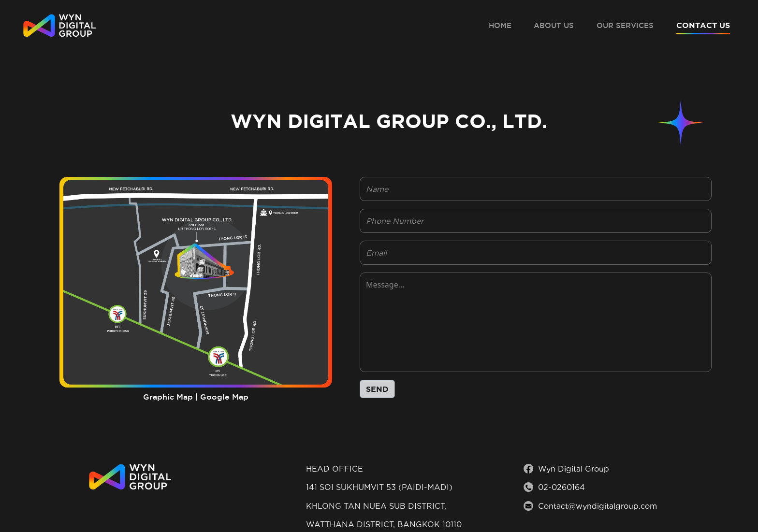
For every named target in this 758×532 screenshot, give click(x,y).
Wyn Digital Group (574, 469)
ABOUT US (554, 25)
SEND (377, 389)
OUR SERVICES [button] (625, 25)
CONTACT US (703, 25)
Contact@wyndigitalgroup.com (598, 506)
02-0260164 (561, 488)
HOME (500, 25)
